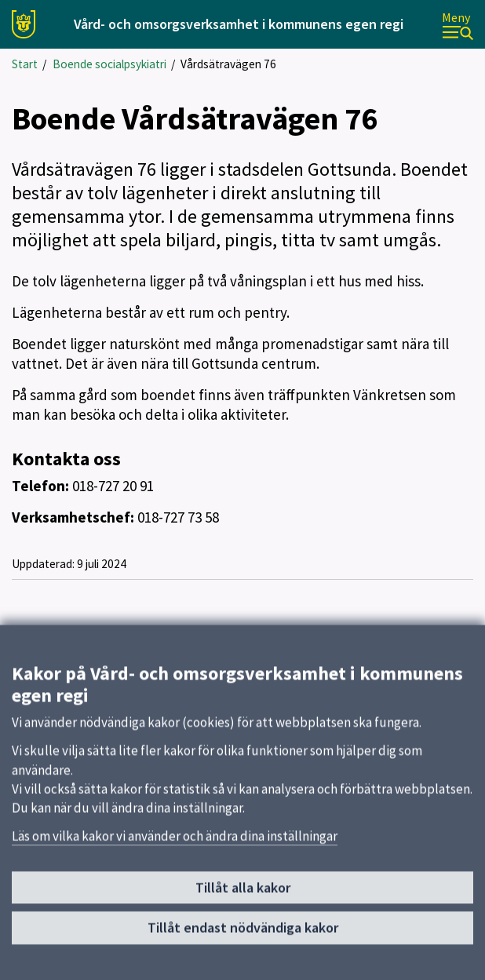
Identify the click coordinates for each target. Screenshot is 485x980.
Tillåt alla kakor (243, 894)
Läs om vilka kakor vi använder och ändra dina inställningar (175, 843)
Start (25, 64)
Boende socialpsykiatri (109, 64)
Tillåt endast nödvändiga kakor (243, 934)
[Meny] (458, 25)
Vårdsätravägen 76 (228, 64)
